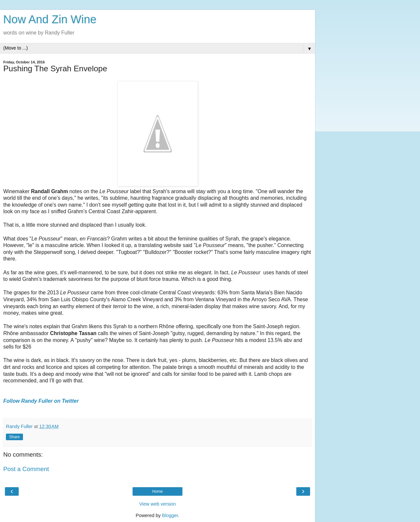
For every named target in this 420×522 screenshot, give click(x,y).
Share (14, 437)
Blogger (170, 515)
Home (157, 491)
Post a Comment (26, 469)
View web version (157, 504)
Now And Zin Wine (50, 19)
